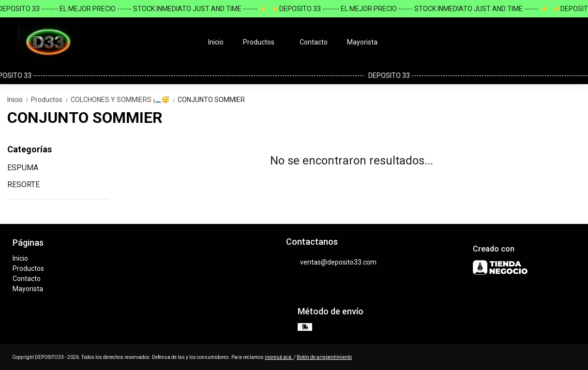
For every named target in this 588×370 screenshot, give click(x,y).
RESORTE (23, 185)
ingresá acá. (279, 357)
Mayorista (362, 42)
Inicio (216, 42)
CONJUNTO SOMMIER (211, 100)
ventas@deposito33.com (331, 262)
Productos (264, 42)
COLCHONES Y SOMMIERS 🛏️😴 (124, 100)
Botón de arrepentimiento (324, 357)
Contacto (314, 42)
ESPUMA (23, 168)
